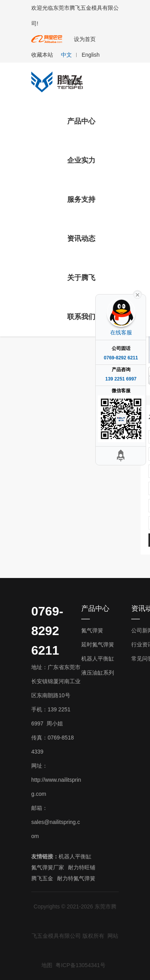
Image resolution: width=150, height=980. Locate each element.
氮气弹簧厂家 (48, 867)
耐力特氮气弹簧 (76, 878)
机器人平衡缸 (98, 659)
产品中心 (81, 121)
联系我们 (81, 317)
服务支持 (81, 199)
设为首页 (85, 39)
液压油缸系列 (98, 673)
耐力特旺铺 (82, 867)
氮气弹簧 (92, 630)
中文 (66, 55)
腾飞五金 (42, 878)
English (91, 55)
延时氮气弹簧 (98, 644)
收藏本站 (42, 55)
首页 (74, 82)
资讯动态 (81, 239)
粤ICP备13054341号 (80, 965)
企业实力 (81, 160)
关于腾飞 (81, 278)
